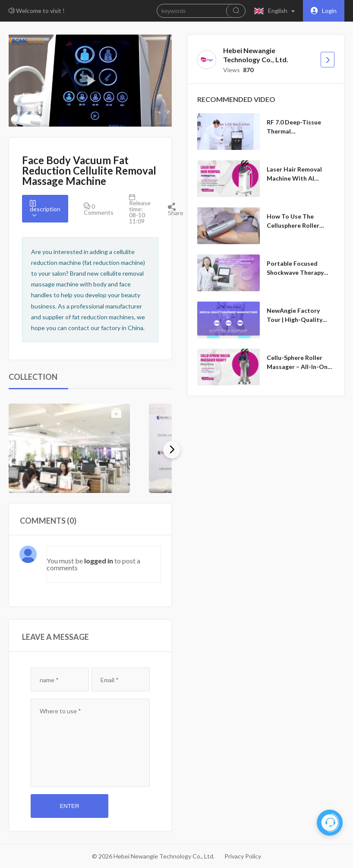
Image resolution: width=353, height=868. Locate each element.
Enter (69, 806)
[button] (276, 11)
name (49, 680)
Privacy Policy (243, 856)
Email (110, 680)
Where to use (60, 711)
